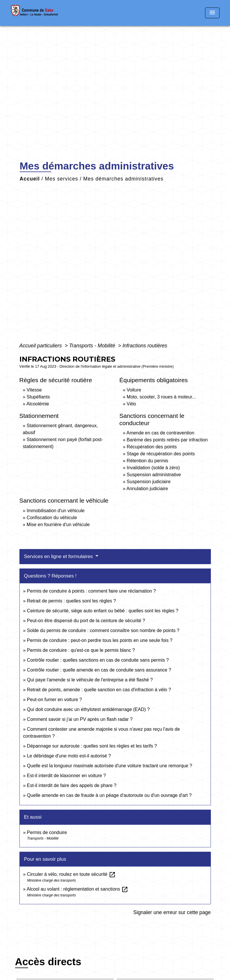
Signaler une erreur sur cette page (172, 912)
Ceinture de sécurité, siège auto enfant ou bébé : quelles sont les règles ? (103, 611)
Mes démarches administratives (123, 179)
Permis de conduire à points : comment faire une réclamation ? (92, 591)
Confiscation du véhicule (52, 518)
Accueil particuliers (41, 346)
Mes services (62, 179)
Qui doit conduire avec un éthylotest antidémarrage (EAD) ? (88, 709)
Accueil (30, 179)
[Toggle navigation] (212, 13)
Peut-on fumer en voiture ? (54, 700)
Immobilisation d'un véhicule (56, 511)
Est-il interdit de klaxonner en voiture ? (66, 776)
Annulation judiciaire (147, 489)
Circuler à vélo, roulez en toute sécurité (71, 874)
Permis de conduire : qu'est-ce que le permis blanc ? (81, 650)
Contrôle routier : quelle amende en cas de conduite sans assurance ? (99, 670)
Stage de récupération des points (161, 454)
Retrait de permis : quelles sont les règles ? (71, 601)
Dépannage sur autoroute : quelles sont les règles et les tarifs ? (92, 746)
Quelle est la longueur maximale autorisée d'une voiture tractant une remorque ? (110, 766)
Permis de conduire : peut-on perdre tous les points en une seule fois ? (100, 640)
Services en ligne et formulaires (59, 556)
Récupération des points (152, 447)
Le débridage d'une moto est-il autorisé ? (69, 756)
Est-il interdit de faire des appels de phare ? (72, 785)
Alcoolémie (38, 404)
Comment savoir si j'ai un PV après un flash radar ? (80, 719)
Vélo (131, 404)
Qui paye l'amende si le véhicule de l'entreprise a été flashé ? (90, 680)
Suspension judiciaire (149, 482)
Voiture (134, 390)
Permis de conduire (47, 832)
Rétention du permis (147, 461)
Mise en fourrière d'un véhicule (58, 525)
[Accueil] (47, 13)
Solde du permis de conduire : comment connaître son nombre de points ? (103, 630)
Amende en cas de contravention (160, 433)
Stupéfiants (38, 397)
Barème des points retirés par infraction (167, 440)
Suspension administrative (154, 475)
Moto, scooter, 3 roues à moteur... (161, 397)
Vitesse (34, 390)
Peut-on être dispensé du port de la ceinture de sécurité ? (86, 621)
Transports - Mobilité (93, 346)
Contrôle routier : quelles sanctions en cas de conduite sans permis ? (98, 660)
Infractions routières (145, 346)
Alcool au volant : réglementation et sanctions (77, 889)
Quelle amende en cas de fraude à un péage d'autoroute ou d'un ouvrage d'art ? (109, 795)
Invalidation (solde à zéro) (153, 468)
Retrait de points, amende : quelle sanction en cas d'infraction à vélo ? (99, 690)
